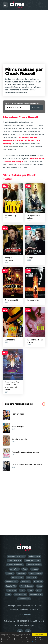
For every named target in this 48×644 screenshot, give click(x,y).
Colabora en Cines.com (29, 609)
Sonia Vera (30, 140)
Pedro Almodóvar (33, 560)
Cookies (38, 606)
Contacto (14, 609)
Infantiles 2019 (12, 582)
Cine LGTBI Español (15, 565)
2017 (39, 590)
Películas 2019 (20, 594)
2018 (8, 594)
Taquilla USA (11, 586)
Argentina (26, 582)
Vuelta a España (15, 560)
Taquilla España (27, 586)
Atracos (35, 569)
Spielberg (21, 573)
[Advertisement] (24, 35)
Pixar (25, 569)
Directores (12, 590)
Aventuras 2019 (36, 573)
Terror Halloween (34, 565)
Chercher (36, 108)
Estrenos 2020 (36, 594)
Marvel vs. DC (17, 577)
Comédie (7, 161)
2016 (30, 590)
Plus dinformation (37, 642)
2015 (22, 590)
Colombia (38, 582)
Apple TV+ (14, 569)
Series (40, 586)
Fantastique (18, 161)
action (41, 159)
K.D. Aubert (18, 140)
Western (10, 573)
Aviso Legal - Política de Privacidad (20, 606)
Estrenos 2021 (24, 599)
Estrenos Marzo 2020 (16, 556)
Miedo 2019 (32, 577)
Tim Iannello (23, 137)
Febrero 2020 (34, 556)
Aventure (33, 159)
